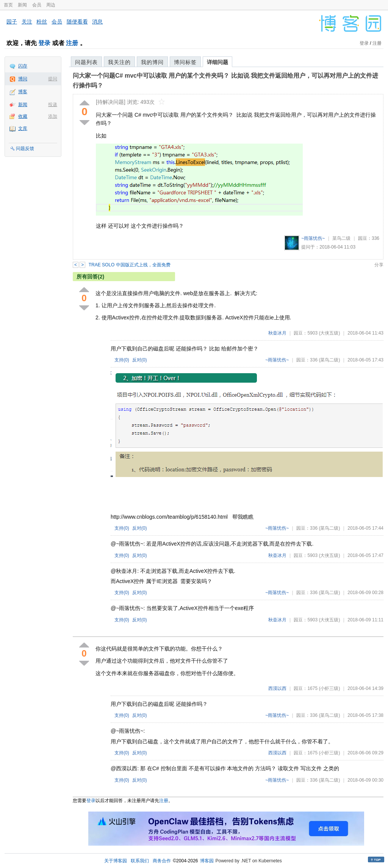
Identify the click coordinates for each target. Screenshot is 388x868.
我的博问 (152, 62)
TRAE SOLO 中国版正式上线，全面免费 (130, 265)
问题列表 (86, 62)
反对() (140, 360)
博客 (23, 92)
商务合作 (162, 861)
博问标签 (185, 62)
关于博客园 (116, 861)
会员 (37, 5)
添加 (53, 116)
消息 (97, 22)
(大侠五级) (329, 333)
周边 (51, 5)
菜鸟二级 (341, 238)
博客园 (207, 861)
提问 (53, 79)
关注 (27, 22)
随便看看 (77, 22)
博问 (23, 79)
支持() (122, 360)
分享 (379, 265)
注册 (72, 43)
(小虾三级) (329, 688)
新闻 (22, 5)
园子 (12, 22)
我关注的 (119, 62)
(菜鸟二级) (329, 360)
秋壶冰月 (277, 333)
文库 (23, 128)
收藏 (23, 116)
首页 (8, 5)
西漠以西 (277, 688)
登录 (44, 43)
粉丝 (42, 22)
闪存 (23, 66)
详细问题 (217, 62)
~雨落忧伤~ (313, 238)
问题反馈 (25, 149)
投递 (53, 105)
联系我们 (140, 861)
